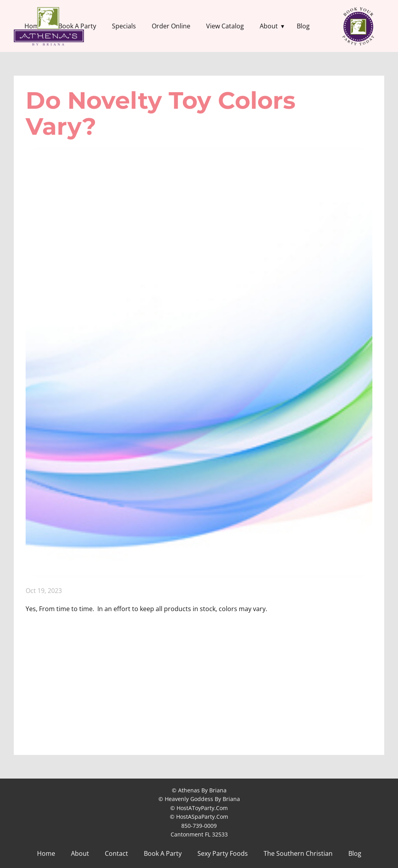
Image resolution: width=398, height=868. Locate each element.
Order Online (171, 26)
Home (46, 853)
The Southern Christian (298, 853)
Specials (124, 26)
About (269, 26)
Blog (303, 26)
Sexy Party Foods (223, 853)
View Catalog (225, 26)
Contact (116, 853)
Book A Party (163, 853)
